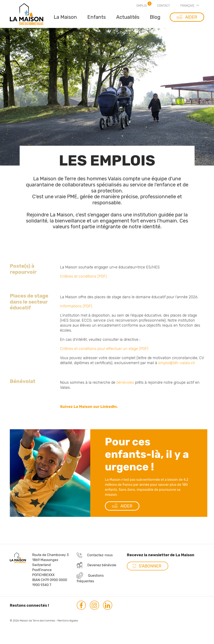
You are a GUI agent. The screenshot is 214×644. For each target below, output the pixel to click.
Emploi (142, 6)
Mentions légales (68, 625)
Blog (155, 17)
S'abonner (150, 570)
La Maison (65, 17)
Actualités (128, 17)
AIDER (122, 510)
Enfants (97, 17)
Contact (164, 6)
